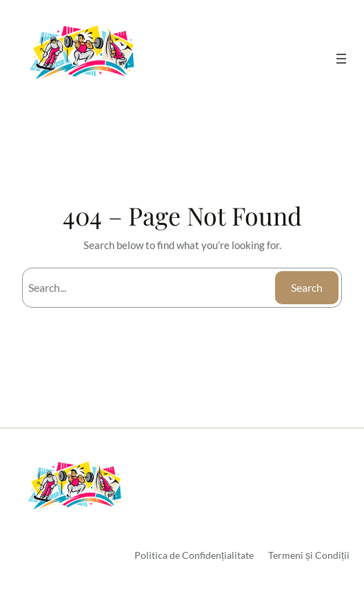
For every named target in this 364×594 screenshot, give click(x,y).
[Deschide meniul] (341, 59)
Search (307, 287)
